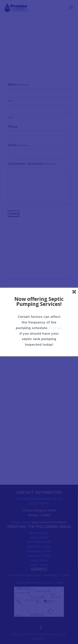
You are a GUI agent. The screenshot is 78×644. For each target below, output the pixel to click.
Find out (56, 328)
